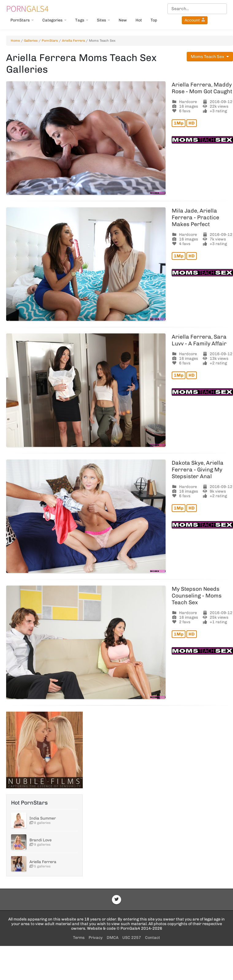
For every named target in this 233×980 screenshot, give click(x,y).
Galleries (31, 41)
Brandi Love (40, 840)
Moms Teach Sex (210, 57)
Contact (153, 938)
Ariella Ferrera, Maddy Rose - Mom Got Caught (202, 88)
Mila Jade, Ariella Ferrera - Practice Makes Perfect (195, 217)
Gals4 (27, 9)
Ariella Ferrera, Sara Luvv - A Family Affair (199, 340)
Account (195, 20)
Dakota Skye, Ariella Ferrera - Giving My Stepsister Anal (198, 470)
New (123, 20)
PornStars (22, 20)
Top (154, 20)
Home (15, 41)
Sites (103, 20)
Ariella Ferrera (73, 41)
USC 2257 (132, 938)
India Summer (43, 818)
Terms (79, 938)
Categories (54, 20)
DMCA (113, 938)
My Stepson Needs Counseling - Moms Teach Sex (197, 596)
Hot (139, 20)
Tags (82, 20)
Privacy (96, 938)
